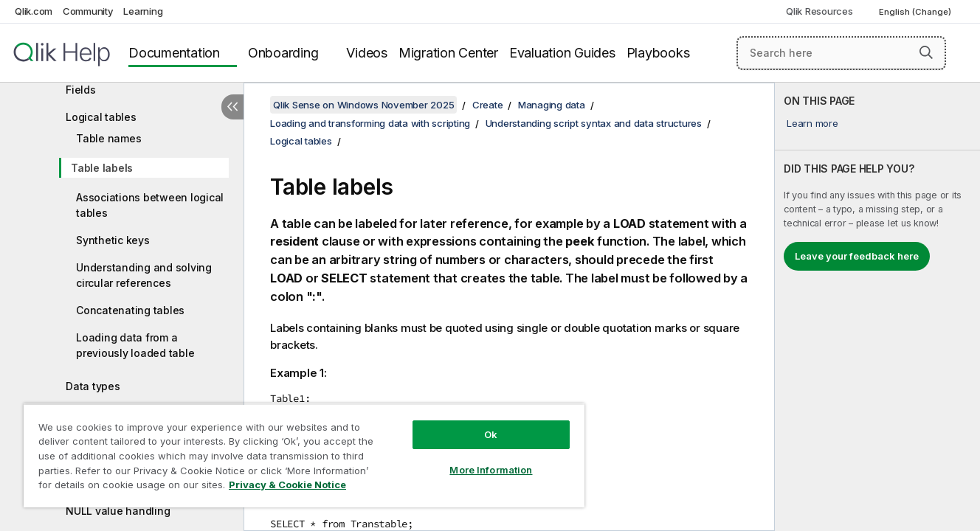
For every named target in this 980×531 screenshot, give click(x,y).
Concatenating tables (130, 310)
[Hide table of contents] (232, 107)
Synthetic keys (113, 240)
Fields (81, 90)
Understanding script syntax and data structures (594, 123)
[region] (304, 455)
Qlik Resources (819, 11)
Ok (491, 434)
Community (88, 11)
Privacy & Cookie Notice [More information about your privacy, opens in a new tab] (287, 485)
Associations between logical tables (150, 205)
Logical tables (101, 117)
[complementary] (877, 307)
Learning (143, 11)
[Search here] (841, 53)
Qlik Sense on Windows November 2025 (363, 105)
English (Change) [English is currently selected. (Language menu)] (916, 12)
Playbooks (658, 53)
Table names (108, 138)
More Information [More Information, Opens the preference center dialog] (491, 470)
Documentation (174, 53)
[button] (926, 52)
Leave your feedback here (857, 256)
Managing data (552, 105)
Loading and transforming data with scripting (370, 123)
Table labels (102, 168)
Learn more (812, 123)
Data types (93, 386)
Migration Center (448, 53)
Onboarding (283, 53)
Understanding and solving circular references (144, 275)
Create (488, 105)
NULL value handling (118, 511)
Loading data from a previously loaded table (135, 345)
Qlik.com (34, 11)
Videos (367, 53)
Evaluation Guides (562, 53)
